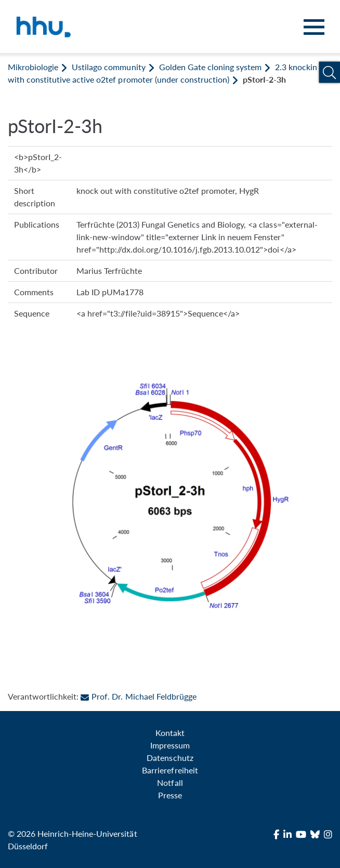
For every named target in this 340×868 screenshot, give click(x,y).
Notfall (170, 782)
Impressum (170, 745)
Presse (170, 795)
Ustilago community (108, 67)
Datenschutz (170, 758)
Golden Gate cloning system (210, 67)
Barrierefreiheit (170, 770)
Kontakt (170, 733)
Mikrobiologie (33, 67)
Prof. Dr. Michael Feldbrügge (138, 696)
